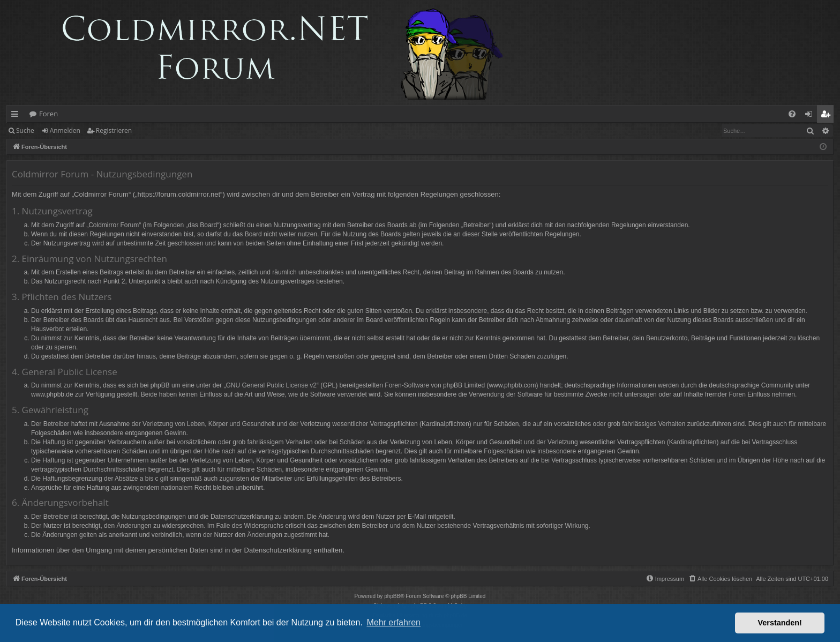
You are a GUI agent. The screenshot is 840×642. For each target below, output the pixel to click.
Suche (25, 130)
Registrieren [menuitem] (828, 116)
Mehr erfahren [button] (393, 622)
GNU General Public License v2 (271, 385)
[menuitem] (792, 114)
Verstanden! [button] (780, 623)
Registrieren (114, 130)
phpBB (392, 596)
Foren (48, 114)
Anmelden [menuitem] (812, 116)
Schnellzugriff (17, 116)
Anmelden (65, 130)
